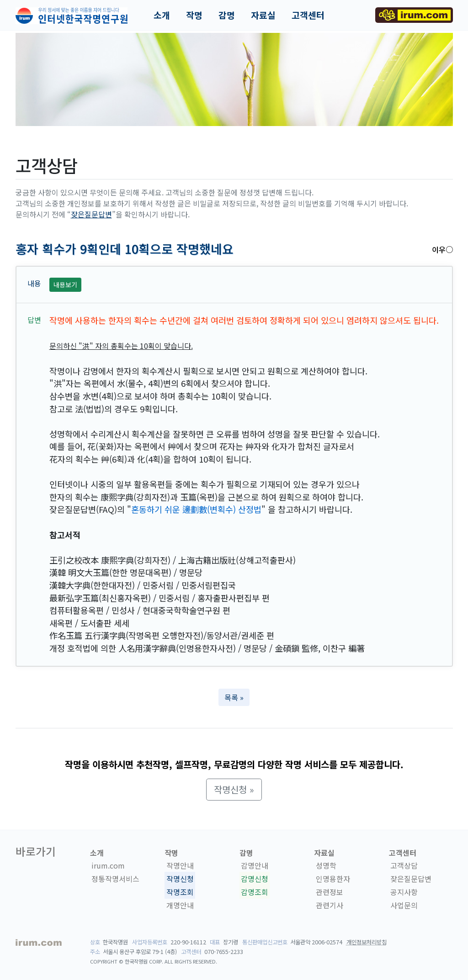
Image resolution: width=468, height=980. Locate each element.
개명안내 (180, 905)
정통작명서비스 (115, 879)
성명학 (326, 865)
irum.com (108, 865)
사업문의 (404, 905)
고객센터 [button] (308, 15)
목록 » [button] (234, 697)
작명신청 (180, 879)
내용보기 (65, 285)
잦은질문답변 (91, 214)
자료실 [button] (263, 15)
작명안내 (180, 865)
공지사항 (404, 892)
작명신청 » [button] (234, 789)
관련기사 (330, 905)
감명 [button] (227, 15)
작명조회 (180, 892)
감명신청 (255, 879)
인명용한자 (333, 879)
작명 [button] (194, 15)
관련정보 (330, 892)
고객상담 (404, 865)
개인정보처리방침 (367, 942)
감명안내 (255, 865)
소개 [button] (162, 15)
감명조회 (255, 892)
